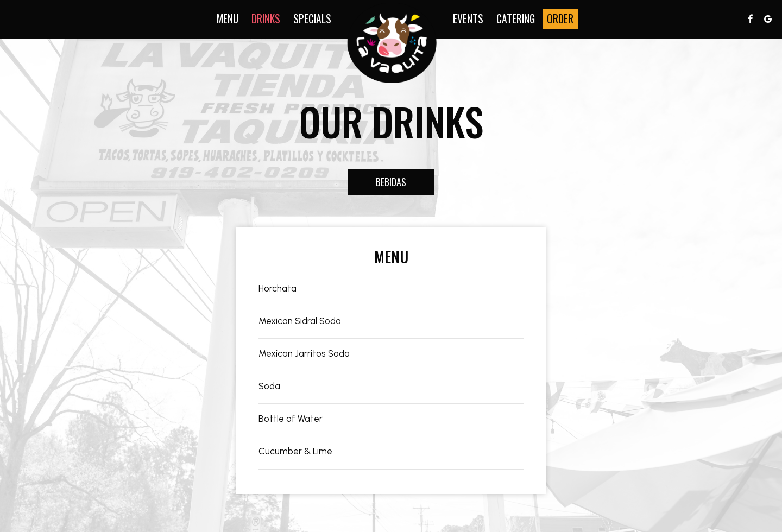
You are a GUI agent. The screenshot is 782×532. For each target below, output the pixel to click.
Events (468, 19)
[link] (392, 43)
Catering (516, 19)
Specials (312, 19)
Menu (228, 19)
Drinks (266, 19)
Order (560, 19)
